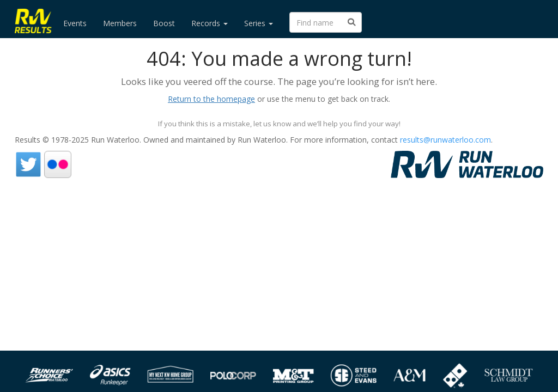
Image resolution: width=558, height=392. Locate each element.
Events (75, 23)
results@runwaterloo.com (445, 140)
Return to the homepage (211, 99)
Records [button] (210, 23)
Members (120, 23)
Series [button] (259, 23)
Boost (164, 23)
